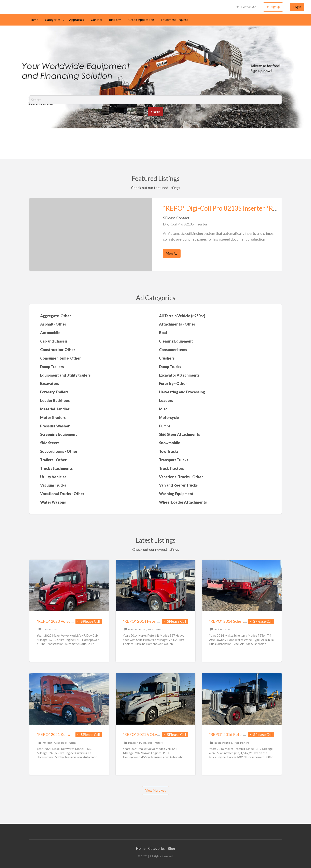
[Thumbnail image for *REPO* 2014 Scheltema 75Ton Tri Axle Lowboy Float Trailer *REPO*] (242, 586)
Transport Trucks (137, 629)
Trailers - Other (222, 629)
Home (34, 20)
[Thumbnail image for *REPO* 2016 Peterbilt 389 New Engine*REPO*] (242, 699)
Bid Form (115, 20)
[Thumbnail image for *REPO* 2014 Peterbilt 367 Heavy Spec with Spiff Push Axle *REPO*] (155, 586)
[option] (156, 234)
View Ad (173, 255)
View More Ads (156, 790)
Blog (172, 848)
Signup (273, 7)
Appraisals (77, 20)
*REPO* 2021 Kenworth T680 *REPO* (69, 734)
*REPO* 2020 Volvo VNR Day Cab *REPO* (73, 621)
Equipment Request (174, 20)
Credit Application (141, 20)
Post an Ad (246, 7)
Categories (53, 20)
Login (297, 7)
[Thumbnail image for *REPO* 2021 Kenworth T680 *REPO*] (69, 699)
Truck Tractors (49, 629)
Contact (96, 20)
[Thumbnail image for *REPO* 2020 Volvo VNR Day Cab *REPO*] (69, 586)
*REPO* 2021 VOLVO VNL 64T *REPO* (157, 734)
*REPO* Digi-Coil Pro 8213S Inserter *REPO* (225, 208)
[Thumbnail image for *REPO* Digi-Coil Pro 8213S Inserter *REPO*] (91, 234)
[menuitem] (246, 7)
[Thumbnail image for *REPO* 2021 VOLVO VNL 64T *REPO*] (155, 699)
